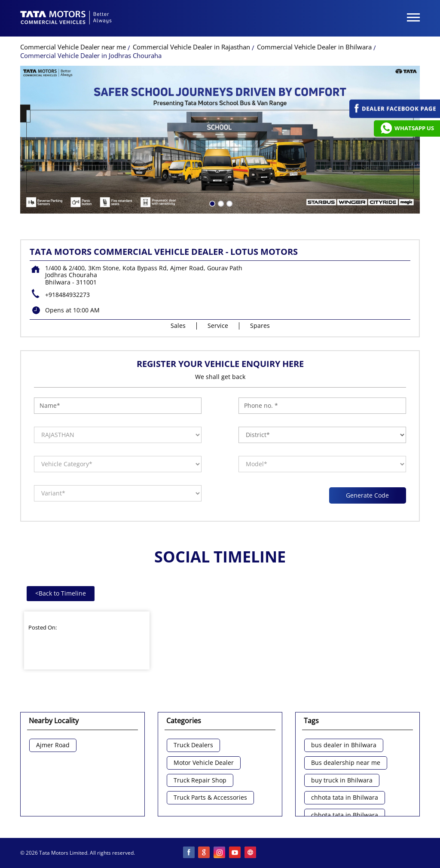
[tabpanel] (220, 140)
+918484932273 (67, 295)
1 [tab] (211, 203)
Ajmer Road (53, 745)
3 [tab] (229, 203)
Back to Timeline (61, 593)
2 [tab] (220, 203)
